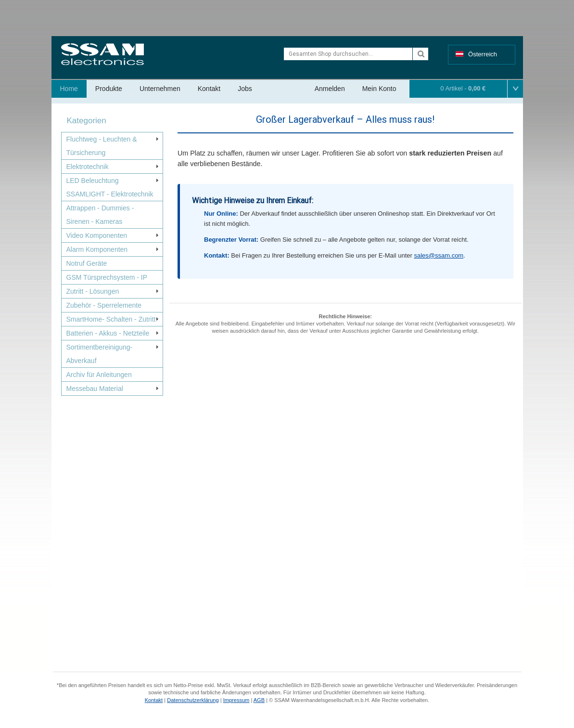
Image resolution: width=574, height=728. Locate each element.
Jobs (245, 89)
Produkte (109, 89)
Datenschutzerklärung (193, 700)
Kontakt (209, 89)
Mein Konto (379, 89)
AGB (259, 700)
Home (69, 89)
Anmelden (330, 89)
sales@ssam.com (439, 255)
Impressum (236, 700)
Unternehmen (160, 89)
